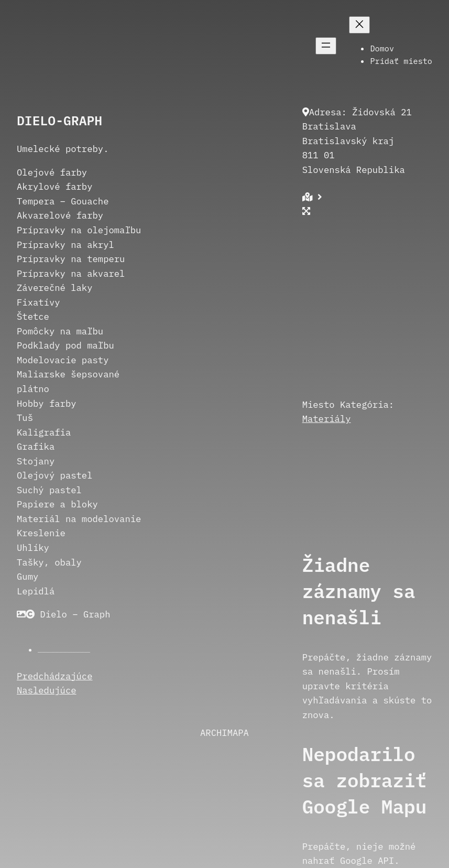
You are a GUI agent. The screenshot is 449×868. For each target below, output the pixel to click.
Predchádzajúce (55, 676)
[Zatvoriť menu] (359, 25)
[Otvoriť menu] (326, 46)
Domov (382, 48)
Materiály (327, 419)
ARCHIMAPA (224, 733)
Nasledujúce (47, 690)
